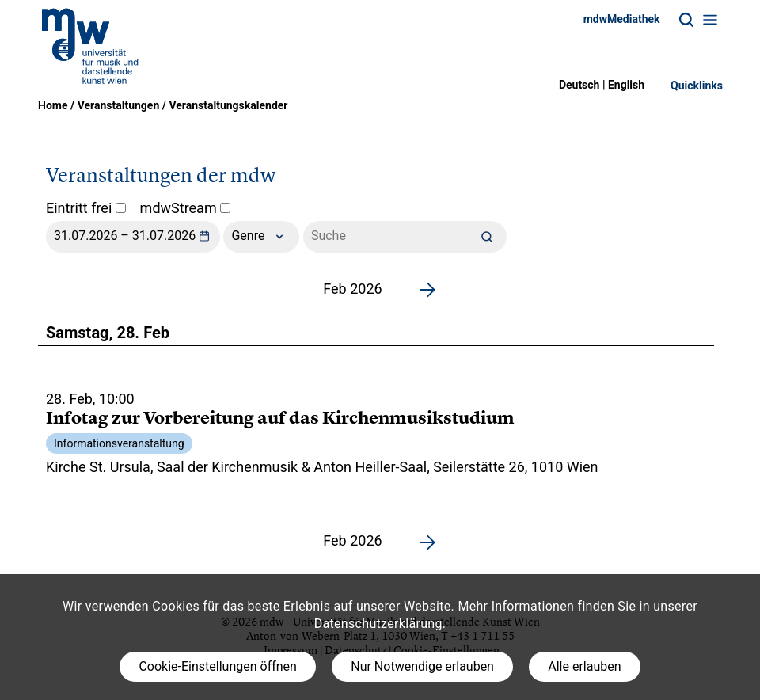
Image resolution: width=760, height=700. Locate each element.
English (626, 85)
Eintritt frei (86, 208)
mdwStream (186, 208)
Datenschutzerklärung (378, 624)
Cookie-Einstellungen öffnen (217, 666)
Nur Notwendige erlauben (422, 666)
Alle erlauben (584, 666)
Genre (261, 237)
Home (53, 105)
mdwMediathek (622, 19)
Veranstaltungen (119, 105)
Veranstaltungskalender (228, 105)
